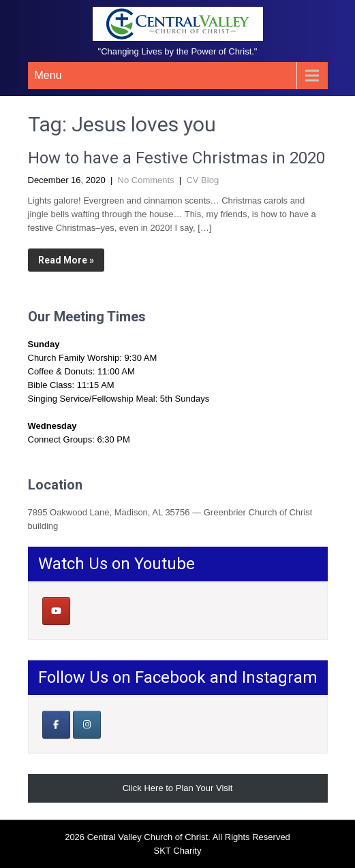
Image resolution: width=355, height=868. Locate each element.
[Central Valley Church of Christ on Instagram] (87, 725)
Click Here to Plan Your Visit (178, 788)
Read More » (66, 260)
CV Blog (202, 180)
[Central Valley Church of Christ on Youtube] (56, 611)
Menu (48, 75)
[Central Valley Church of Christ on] (86, 611)
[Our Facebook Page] (56, 725)
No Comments (146, 180)
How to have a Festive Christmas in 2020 (176, 158)
